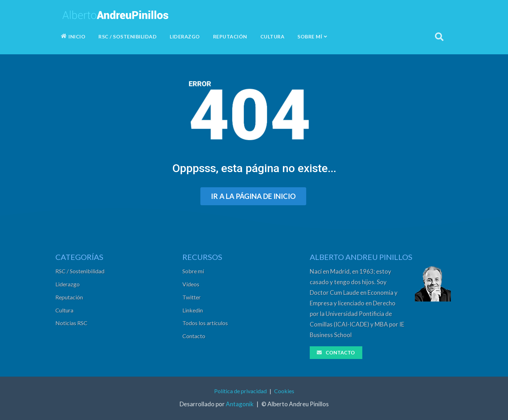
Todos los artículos (205, 323)
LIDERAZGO (185, 36)
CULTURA (273, 36)
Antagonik (240, 404)
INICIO (73, 36)
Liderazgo (68, 284)
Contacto (194, 336)
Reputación (69, 297)
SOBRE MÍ (312, 36)
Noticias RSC (71, 323)
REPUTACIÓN (230, 36)
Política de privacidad (240, 391)
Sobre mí (193, 271)
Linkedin (193, 310)
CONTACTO (335, 352)
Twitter (192, 297)
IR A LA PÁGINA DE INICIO (253, 196)
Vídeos (191, 284)
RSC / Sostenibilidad (80, 271)
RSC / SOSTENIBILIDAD (128, 36)
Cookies (284, 391)
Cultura (64, 310)
